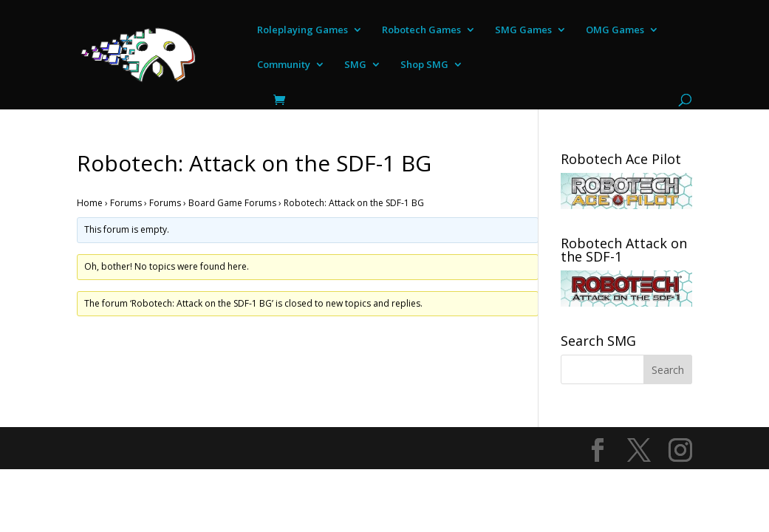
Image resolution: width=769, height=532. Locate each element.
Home (90, 203)
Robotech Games (421, 30)
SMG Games (523, 30)
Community (284, 65)
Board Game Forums (232, 203)
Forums (126, 203)
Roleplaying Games (303, 30)
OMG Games (615, 30)
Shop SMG (424, 65)
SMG (355, 65)
